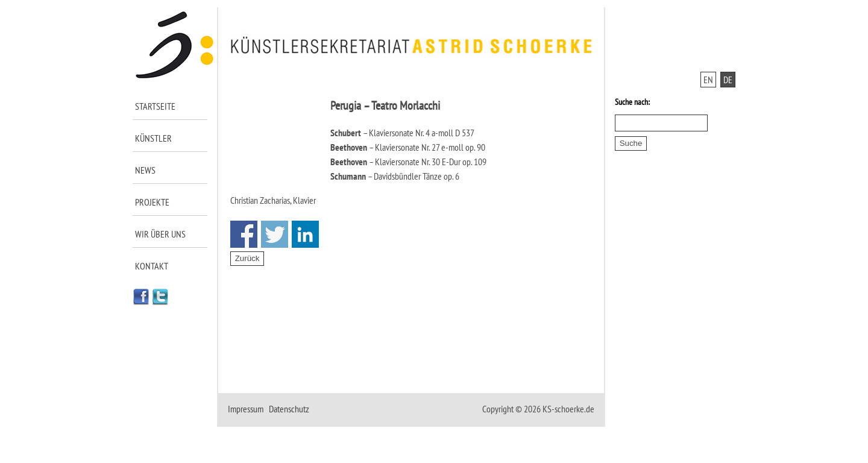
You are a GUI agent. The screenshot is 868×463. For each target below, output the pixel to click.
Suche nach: (632, 102)
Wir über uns (160, 234)
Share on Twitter (275, 234)
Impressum (246, 409)
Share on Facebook (244, 234)
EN (708, 80)
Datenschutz (289, 409)
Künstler (153, 138)
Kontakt (152, 266)
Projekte (152, 202)
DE (728, 80)
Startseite (155, 106)
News (145, 170)
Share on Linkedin (305, 234)
